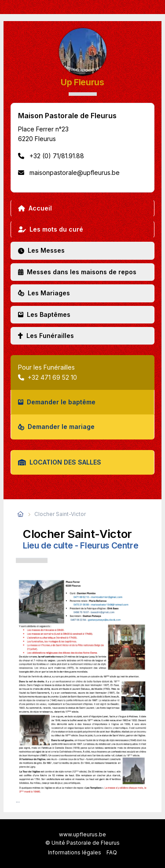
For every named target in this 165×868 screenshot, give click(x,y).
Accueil (35, 208)
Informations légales (75, 852)
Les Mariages (44, 293)
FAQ (112, 852)
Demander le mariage (56, 427)
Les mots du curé (51, 229)
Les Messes (41, 250)
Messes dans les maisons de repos (77, 272)
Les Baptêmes (44, 314)
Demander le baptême (57, 402)
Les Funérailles (46, 336)
